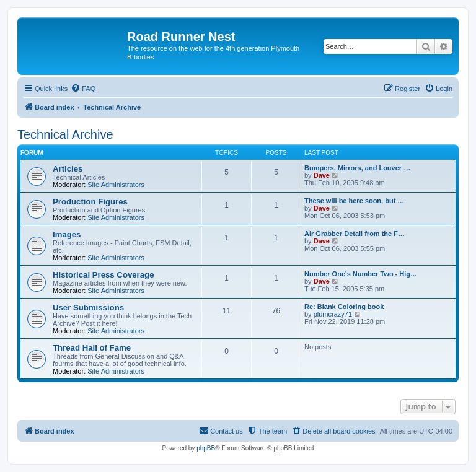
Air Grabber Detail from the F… (355, 234)
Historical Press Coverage (103, 275)
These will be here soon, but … (354, 201)
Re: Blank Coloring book (344, 307)
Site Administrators (116, 185)
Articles (68, 169)
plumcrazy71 (333, 314)
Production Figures (90, 202)
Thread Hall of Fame (92, 348)
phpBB (206, 448)
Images (67, 234)
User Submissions (88, 308)
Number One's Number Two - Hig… (361, 274)
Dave (322, 175)
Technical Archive (65, 134)
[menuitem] (83, 89)
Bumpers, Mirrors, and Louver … (357, 168)
